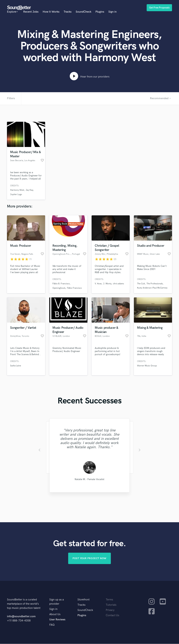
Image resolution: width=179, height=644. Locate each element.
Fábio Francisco (74, 288)
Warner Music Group (147, 366)
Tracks (68, 12)
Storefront (83, 600)
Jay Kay (29, 190)
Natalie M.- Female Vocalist (89, 479)
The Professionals (155, 284)
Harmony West (17, 190)
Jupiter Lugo (16, 194)
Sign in (112, 12)
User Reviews (57, 620)
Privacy (110, 610)
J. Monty (107, 284)
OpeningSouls (59, 288)
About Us (55, 615)
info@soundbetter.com (21, 617)
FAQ (52, 625)
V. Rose (98, 284)
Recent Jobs (31, 12)
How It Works (51, 12)
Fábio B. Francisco (61, 284)
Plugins (100, 12)
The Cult (141, 284)
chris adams (118, 284)
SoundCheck (83, 12)
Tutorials (111, 605)
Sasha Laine (16, 366)
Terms (109, 600)
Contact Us (112, 616)
